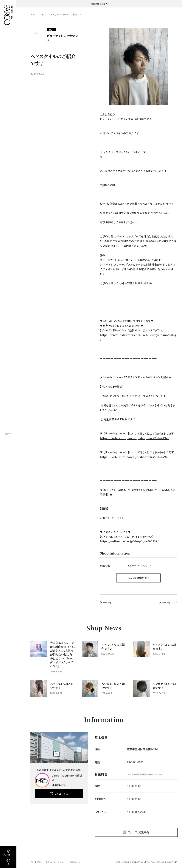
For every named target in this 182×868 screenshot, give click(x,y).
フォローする (61, 794)
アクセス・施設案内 (138, 832)
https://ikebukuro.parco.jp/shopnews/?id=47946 (135, 457)
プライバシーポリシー (55, 862)
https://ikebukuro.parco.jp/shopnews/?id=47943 (135, 438)
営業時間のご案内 (99, 4)
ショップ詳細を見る (138, 578)
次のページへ (167, 602)
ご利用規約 (36, 862)
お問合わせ (75, 862)
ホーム (34, 14)
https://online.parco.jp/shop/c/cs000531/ (129, 541)
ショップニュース (47, 14)
